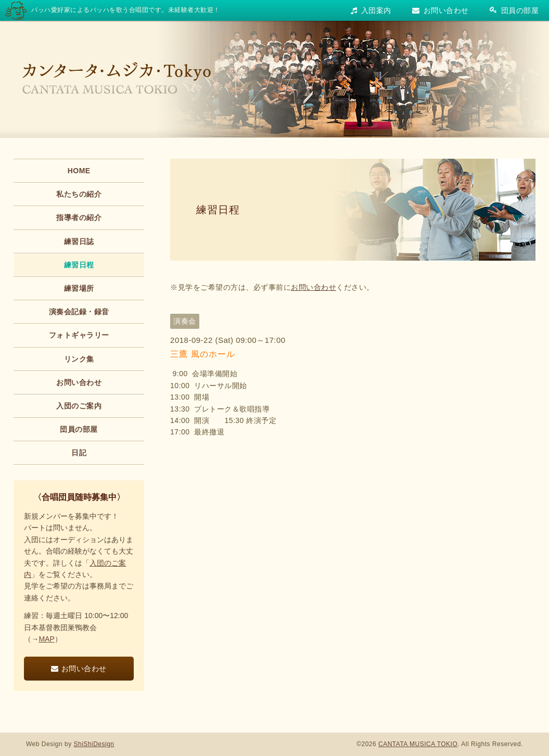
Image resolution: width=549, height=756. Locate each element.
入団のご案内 (79, 406)
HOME (79, 171)
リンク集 (79, 359)
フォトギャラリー (79, 335)
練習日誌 (79, 241)
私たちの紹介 (79, 194)
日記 (79, 453)
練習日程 (218, 210)
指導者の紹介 (79, 217)
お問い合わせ (441, 10)
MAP (46, 639)
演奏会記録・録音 (79, 312)
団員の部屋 (514, 10)
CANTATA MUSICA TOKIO (418, 744)
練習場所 (79, 288)
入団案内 (371, 10)
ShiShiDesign (94, 744)
